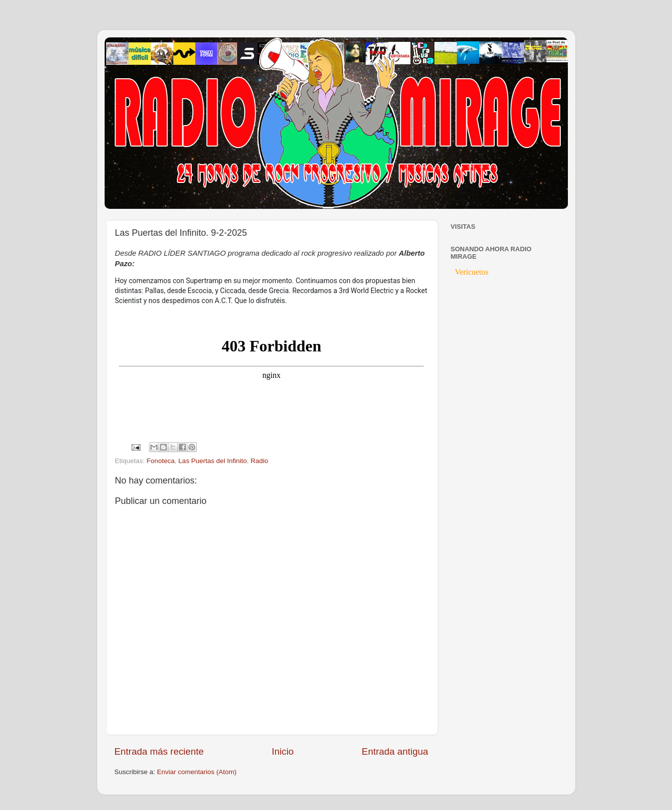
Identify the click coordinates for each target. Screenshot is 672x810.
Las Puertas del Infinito (212, 461)
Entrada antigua (395, 751)
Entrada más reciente (159, 751)
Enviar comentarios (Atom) (197, 772)
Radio (259, 461)
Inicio (283, 751)
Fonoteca (160, 461)
